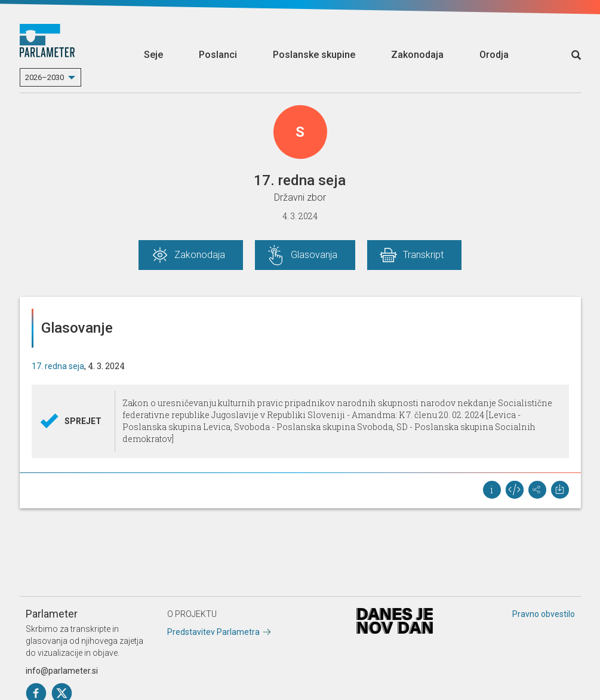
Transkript (423, 255)
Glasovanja (314, 255)
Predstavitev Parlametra (213, 632)
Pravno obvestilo (544, 614)
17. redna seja (58, 366)
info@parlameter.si (62, 671)
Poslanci (218, 55)
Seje (153, 55)
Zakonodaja (417, 55)
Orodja (494, 55)
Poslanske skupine (314, 55)
